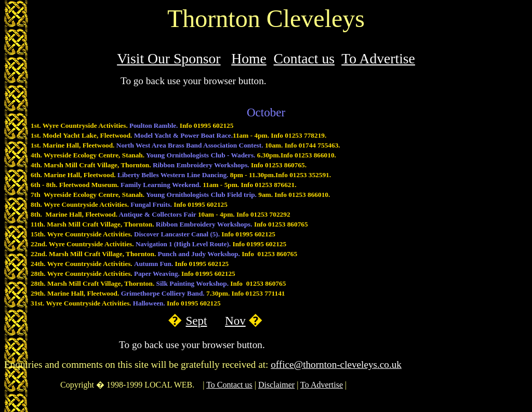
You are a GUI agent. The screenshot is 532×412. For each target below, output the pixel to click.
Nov (235, 321)
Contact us (304, 58)
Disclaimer (276, 385)
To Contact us (229, 385)
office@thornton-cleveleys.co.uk (336, 364)
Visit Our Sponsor (169, 58)
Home (249, 58)
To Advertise (378, 58)
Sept (197, 321)
